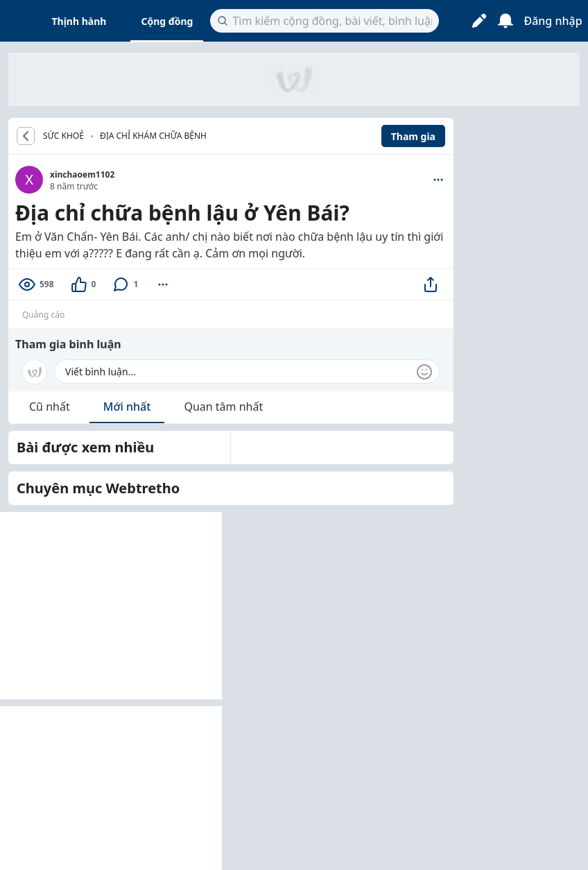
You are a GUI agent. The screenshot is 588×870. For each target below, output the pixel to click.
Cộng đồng (167, 21)
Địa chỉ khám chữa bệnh (153, 136)
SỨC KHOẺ (63, 136)
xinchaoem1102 (82, 174)
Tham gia (413, 136)
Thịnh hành (79, 21)
